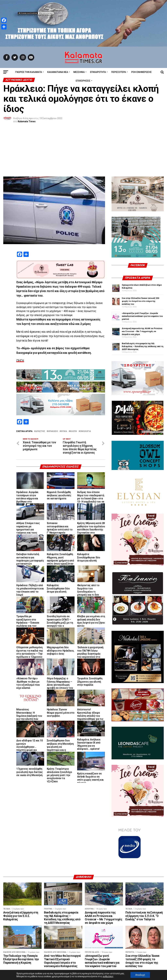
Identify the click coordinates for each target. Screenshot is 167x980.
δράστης (40, 382)
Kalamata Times (27, 121)
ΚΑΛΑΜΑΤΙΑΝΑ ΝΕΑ (58, 72)
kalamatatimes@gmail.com (96, 970)
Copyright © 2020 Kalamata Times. (138, 970)
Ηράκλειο (53, 382)
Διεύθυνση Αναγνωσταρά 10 (25, 970)
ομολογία (85, 382)
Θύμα (64, 382)
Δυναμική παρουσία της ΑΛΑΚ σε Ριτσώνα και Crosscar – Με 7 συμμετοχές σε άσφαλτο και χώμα (142, 282)
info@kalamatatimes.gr (60, 970)
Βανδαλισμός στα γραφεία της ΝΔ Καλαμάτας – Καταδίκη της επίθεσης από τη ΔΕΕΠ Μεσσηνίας (143, 297)
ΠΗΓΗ (20, 311)
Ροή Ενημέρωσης (141, 72)
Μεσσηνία (79, 72)
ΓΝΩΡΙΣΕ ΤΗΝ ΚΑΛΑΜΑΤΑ (29, 72)
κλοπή (73, 382)
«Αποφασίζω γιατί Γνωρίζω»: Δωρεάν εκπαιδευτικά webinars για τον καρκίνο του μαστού (142, 267)
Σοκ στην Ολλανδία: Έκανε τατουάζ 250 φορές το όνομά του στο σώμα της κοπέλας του (140, 252)
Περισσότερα (119, 72)
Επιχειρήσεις (83, 81)
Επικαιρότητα (98, 72)
